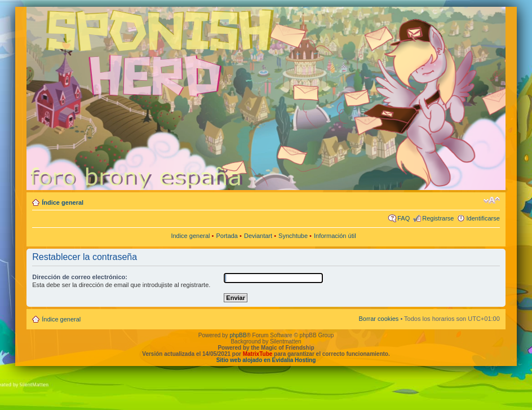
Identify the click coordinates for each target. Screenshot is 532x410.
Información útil (335, 236)
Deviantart (258, 236)
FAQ (404, 218)
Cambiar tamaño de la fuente (492, 200)
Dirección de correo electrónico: (80, 277)
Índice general (63, 202)
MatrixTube (258, 354)
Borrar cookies (378, 319)
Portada (227, 236)
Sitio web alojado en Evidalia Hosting (266, 360)
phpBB (238, 335)
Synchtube (293, 236)
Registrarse (438, 218)
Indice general (190, 236)
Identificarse (483, 218)
